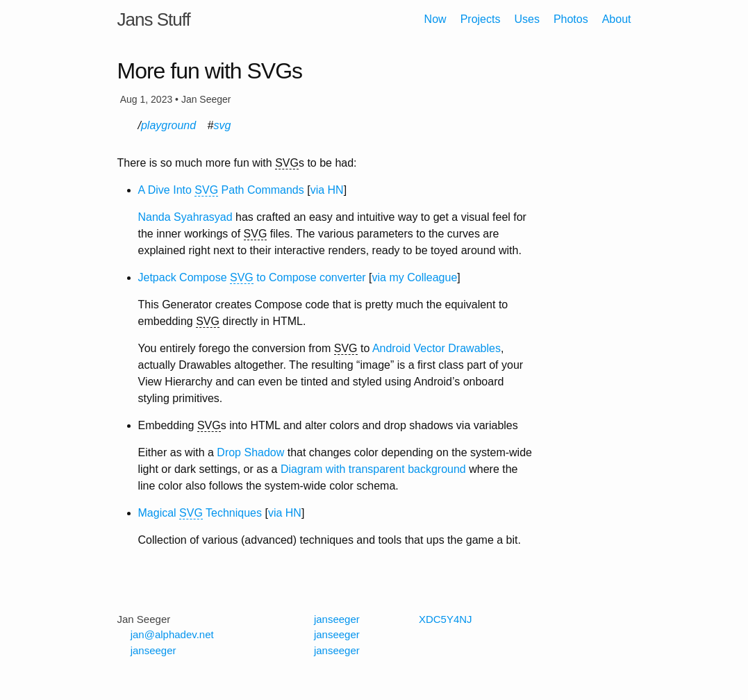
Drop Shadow (250, 452)
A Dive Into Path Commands (221, 190)
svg (222, 125)
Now (435, 19)
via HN (327, 190)
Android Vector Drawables (437, 348)
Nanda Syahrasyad (185, 217)
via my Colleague (415, 277)
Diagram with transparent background (373, 469)
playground (168, 125)
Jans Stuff (154, 19)
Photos (571, 19)
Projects (481, 19)
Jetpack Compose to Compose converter (252, 278)
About (617, 19)
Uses (526, 19)
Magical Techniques (200, 513)
